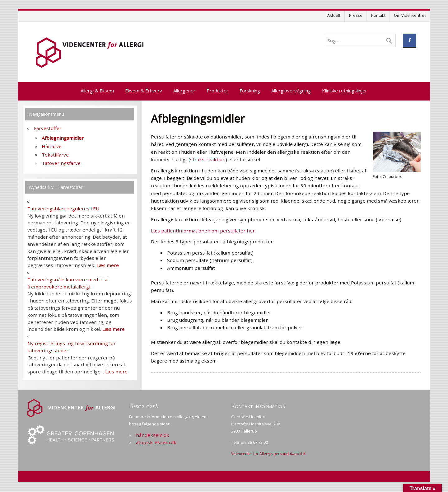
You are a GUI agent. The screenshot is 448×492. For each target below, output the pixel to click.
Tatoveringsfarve (61, 163)
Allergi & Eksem (97, 91)
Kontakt (378, 15)
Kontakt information (258, 406)
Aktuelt (334, 15)
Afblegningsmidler (63, 138)
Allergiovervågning (291, 91)
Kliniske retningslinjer (345, 91)
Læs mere (108, 265)
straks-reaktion (208, 159)
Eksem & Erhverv (144, 91)
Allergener (184, 91)
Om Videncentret (410, 15)
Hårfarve (52, 146)
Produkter (217, 91)
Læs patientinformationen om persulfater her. (203, 231)
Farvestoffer (48, 128)
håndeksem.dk (153, 435)
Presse (356, 15)
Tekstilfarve (55, 155)
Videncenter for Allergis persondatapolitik (268, 454)
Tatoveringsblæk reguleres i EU (63, 209)
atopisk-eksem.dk (156, 442)
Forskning (250, 91)
